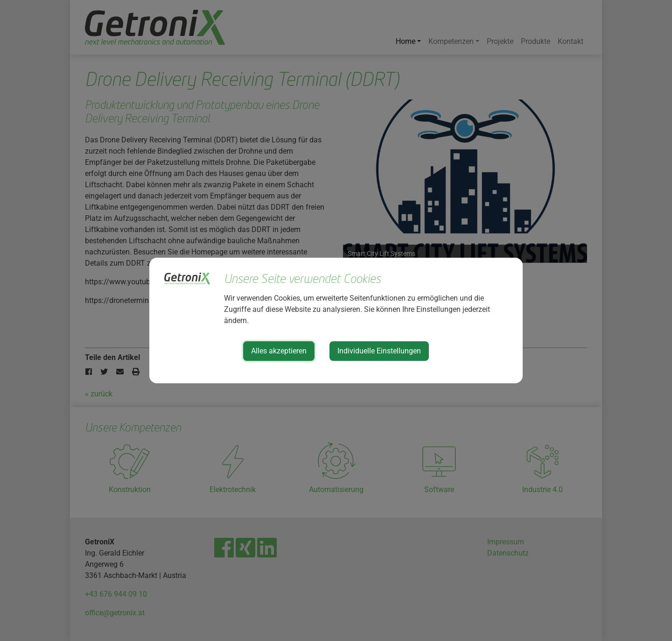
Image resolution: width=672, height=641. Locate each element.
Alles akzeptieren (279, 351)
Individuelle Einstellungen (379, 351)
